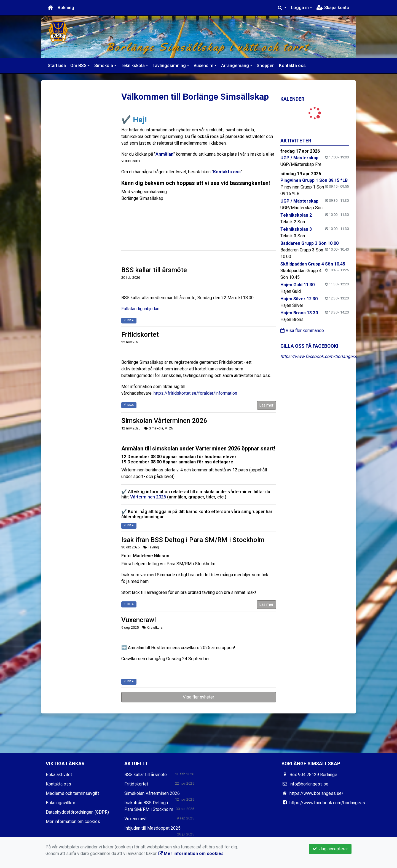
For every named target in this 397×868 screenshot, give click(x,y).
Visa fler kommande (302, 331)
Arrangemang (235, 66)
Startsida (57, 66)
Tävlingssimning (169, 66)
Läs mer (266, 405)
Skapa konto (333, 8)
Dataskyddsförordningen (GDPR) (77, 812)
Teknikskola (133, 66)
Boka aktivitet (59, 775)
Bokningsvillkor (61, 803)
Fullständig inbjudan (140, 309)
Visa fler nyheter (198, 697)
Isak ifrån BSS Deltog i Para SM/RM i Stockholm (193, 540)
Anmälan (164, 154)
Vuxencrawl (139, 620)
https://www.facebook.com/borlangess (319, 356)
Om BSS (78, 66)
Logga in (300, 8)
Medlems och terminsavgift (72, 793)
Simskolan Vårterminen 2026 (164, 421)
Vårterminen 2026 (148, 497)
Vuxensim (203, 66)
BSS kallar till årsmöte (154, 270)
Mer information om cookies (73, 821)
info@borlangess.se (309, 784)
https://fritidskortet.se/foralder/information (195, 393)
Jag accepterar (330, 849)
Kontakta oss (292, 66)
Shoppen (266, 66)
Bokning (66, 8)
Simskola (104, 66)
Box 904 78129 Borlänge (313, 775)
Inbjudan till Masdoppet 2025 (152, 828)
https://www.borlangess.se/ (316, 793)
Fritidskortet (140, 335)
